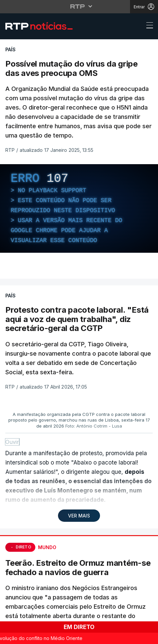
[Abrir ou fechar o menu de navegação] (148, 26)
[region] (79, 209)
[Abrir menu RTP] (79, 6)
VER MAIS (79, 516)
